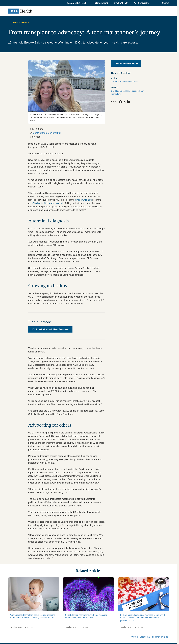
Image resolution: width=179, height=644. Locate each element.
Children (115, 82)
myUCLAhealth (121, 3)
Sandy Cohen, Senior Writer (47, 133)
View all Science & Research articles (150, 637)
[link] (120, 102)
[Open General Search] (165, 3)
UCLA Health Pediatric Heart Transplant (50, 329)
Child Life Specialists (120, 91)
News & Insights (21, 22)
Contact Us (143, 3)
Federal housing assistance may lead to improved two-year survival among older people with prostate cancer (142, 618)
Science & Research (129, 82)
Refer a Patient (101, 3)
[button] (77, 3)
